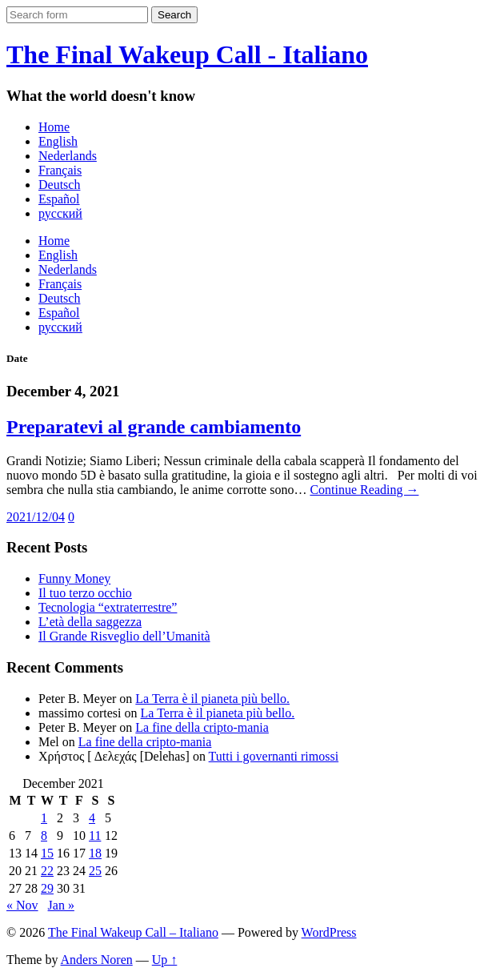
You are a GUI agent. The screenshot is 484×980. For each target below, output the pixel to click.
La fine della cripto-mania (202, 727)
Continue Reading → (364, 490)
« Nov (22, 905)
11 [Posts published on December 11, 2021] (95, 835)
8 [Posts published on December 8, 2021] (44, 835)
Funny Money (74, 578)
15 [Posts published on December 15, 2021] (47, 853)
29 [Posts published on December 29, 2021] (47, 888)
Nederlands (68, 156)
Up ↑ (165, 960)
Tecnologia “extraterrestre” (108, 607)
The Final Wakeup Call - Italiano (187, 54)
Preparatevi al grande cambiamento (154, 427)
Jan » (61, 905)
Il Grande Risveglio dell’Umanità (124, 636)
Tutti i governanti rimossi (274, 756)
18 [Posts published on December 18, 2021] (95, 853)
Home (54, 127)
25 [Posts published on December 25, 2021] (95, 871)
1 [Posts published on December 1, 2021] (44, 818)
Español (59, 199)
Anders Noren (97, 960)
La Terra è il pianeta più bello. (212, 699)
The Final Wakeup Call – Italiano (133, 932)
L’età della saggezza (90, 622)
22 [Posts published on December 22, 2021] (47, 871)
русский (60, 213)
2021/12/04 (36, 517)
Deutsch (59, 185)
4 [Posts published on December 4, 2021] (92, 818)
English (58, 141)
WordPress (329, 932)
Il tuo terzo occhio (85, 593)
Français (60, 170)
